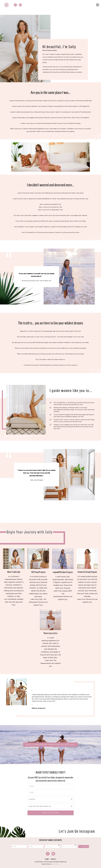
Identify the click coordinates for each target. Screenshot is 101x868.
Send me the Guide (50, 813)
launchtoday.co (55, 864)
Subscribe (85, 847)
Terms (47, 859)
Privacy (54, 859)
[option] (50, 695)
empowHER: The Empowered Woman (63, 594)
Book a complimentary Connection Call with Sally (50, 745)
